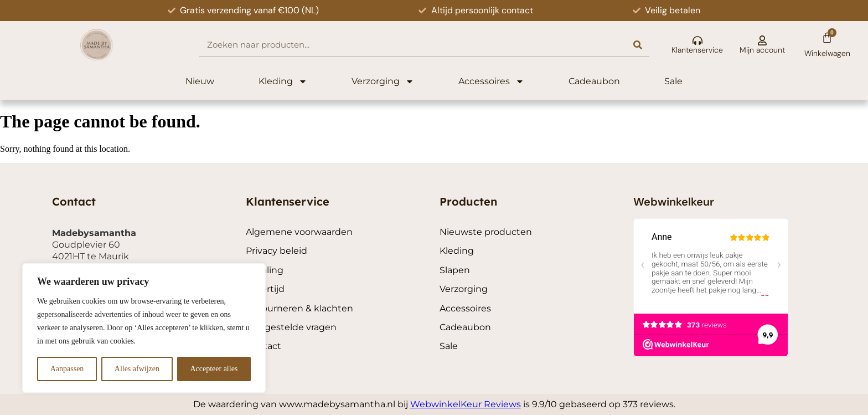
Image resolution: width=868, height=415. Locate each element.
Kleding (283, 81)
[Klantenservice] (697, 40)
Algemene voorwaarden (299, 232)
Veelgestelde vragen (291, 327)
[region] (144, 328)
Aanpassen (67, 369)
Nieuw (200, 81)
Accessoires (491, 81)
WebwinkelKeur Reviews (466, 404)
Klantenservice (697, 50)
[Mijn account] (762, 40)
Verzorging (383, 81)
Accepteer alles (214, 369)
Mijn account (762, 50)
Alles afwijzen (137, 369)
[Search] (638, 45)
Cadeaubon (594, 81)
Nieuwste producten (486, 232)
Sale (673, 81)
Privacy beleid (277, 251)
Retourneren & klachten (299, 308)
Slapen (455, 270)
